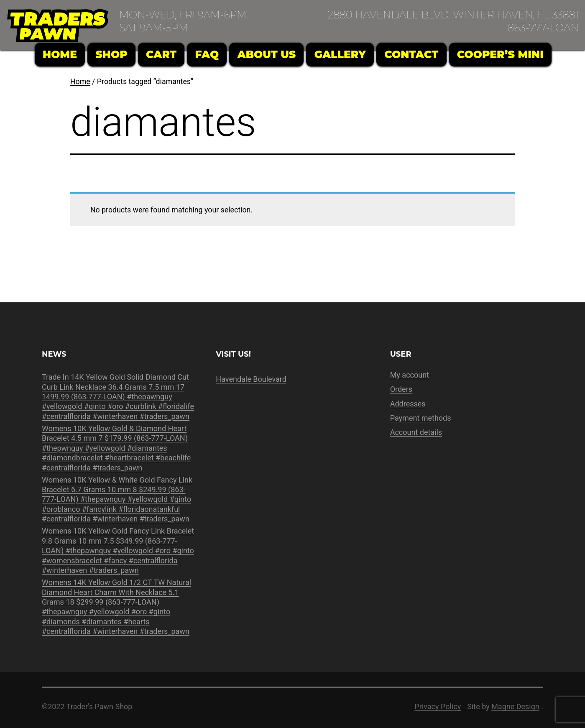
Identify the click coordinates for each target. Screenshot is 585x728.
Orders (401, 389)
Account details (416, 432)
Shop (111, 54)
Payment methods (421, 418)
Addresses (408, 404)
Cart (161, 54)
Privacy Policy (438, 706)
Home (60, 54)
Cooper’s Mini (500, 54)
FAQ (207, 54)
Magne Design (515, 706)
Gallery (340, 54)
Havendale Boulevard (251, 379)
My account (410, 375)
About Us (267, 54)
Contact (411, 54)
